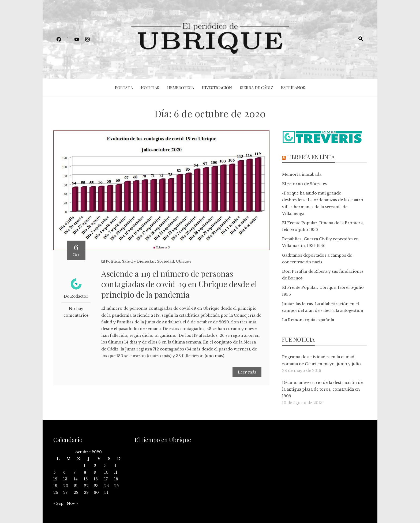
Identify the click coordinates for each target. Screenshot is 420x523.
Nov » (72, 503)
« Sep (58, 503)
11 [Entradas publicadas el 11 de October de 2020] (116, 472)
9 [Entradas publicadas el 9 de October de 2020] (95, 472)
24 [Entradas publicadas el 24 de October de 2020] (107, 486)
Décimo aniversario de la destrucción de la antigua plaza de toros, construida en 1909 (322, 389)
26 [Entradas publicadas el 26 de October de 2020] (56, 492)
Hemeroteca (181, 88)
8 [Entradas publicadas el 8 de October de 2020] (85, 472)
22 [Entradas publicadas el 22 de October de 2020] (86, 486)
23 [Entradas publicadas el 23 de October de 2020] (96, 486)
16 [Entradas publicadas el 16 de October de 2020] (96, 479)
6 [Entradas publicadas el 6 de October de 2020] (64, 472)
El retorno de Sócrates (304, 184)
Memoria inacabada (302, 174)
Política (113, 261)
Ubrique (184, 261)
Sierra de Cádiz (256, 88)
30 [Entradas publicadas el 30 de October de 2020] (96, 492)
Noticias (150, 88)
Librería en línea (311, 157)
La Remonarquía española (308, 320)
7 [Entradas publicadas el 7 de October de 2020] (75, 472)
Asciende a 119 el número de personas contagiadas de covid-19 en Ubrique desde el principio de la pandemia (179, 284)
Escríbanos (293, 88)
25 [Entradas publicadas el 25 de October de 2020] (116, 486)
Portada (124, 88)
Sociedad (166, 261)
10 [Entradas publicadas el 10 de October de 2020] (106, 472)
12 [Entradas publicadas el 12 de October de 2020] (55, 479)
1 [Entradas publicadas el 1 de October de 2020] (85, 466)
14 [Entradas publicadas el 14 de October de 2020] (76, 479)
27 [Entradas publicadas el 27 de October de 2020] (65, 492)
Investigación (217, 88)
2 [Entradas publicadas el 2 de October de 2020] (95, 466)
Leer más (247, 372)
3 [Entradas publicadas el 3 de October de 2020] (105, 466)
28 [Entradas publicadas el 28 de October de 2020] (76, 492)
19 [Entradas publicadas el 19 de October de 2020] (55, 486)
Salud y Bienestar (138, 261)
